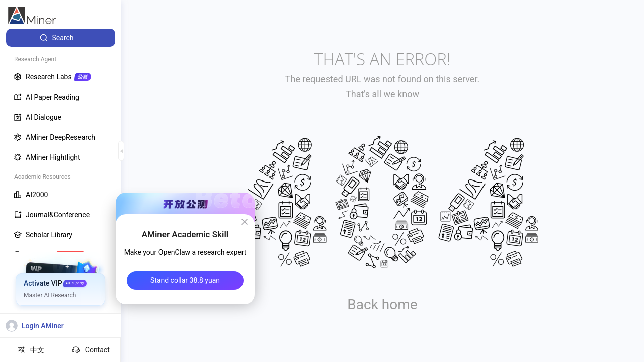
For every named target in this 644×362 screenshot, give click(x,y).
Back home (382, 304)
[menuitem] (61, 38)
